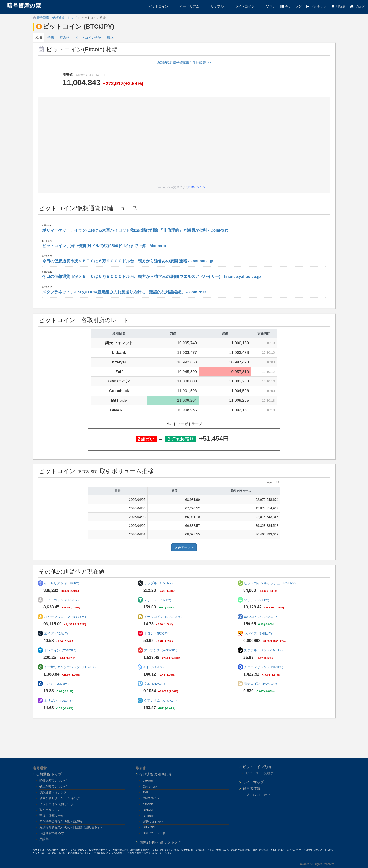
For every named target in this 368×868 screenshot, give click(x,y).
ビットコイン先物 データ (57, 804)
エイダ (57, 633)
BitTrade (149, 816)
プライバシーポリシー (261, 795)
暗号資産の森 (24, 6)
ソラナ (268, 6)
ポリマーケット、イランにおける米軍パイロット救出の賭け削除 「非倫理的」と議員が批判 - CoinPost (135, 230)
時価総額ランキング (53, 781)
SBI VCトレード (154, 833)
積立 (110, 38)
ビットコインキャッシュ (271, 583)
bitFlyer (148, 781)
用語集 (339, 7)
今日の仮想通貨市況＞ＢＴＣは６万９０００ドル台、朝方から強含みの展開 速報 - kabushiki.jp (128, 261)
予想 (51, 38)
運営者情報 (251, 789)
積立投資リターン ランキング (60, 798)
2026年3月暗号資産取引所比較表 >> (184, 63)
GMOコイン (151, 798)
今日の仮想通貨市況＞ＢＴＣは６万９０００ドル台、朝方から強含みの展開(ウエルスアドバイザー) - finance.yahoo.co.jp (151, 277)
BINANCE (150, 810)
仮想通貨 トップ (49, 774)
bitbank (148, 804)
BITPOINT (150, 827)
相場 (38, 38)
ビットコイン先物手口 (261, 773)
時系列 (65, 38)
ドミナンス (316, 7)
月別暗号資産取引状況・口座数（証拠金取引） (71, 827)
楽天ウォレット (153, 822)
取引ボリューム (50, 810)
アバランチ (161, 650)
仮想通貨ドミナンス (53, 792)
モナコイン (262, 684)
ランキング (291, 7)
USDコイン (262, 617)
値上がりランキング (53, 786)
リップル (214, 6)
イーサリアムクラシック (71, 667)
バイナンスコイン (66, 617)
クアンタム (162, 700)
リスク (57, 684)
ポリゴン (59, 700)
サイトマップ (253, 782)
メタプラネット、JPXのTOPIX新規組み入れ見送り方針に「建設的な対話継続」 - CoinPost (124, 292)
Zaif (145, 792)
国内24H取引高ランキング (160, 842)
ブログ (357, 7)
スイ (154, 667)
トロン (157, 633)
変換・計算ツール (52, 816)
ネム (156, 684)
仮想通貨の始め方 (52, 833)
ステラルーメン (264, 650)
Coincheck (150, 786)
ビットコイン (155, 6)
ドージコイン (164, 617)
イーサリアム (186, 6)
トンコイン (61, 650)
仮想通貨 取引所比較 (156, 774)
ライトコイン (241, 6)
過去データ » (184, 547)
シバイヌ (259, 633)
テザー (158, 600)
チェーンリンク (264, 667)
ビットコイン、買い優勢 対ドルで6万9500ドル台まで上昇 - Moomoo (104, 246)
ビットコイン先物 (88, 38)
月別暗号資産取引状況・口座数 (61, 822)
